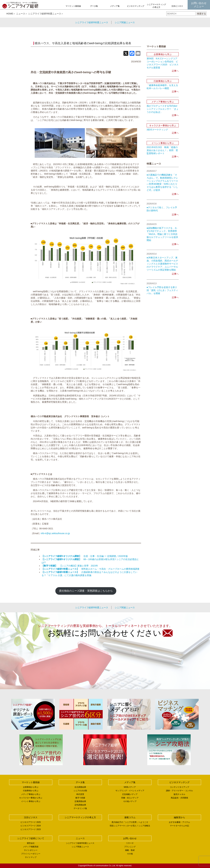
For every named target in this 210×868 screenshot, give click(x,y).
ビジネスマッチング (136, 6)
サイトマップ (31, 857)
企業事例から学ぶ (31, 787)
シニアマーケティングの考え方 (156, 6)
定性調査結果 (80, 805)
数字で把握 (80, 798)
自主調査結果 (80, 787)
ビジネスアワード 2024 (31, 826)
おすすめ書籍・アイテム (179, 822)
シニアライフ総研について (31, 838)
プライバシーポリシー (31, 854)
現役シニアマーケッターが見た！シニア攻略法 (130, 826)
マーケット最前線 (73, 6)
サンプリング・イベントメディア (130, 791)
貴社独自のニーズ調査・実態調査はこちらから (86, 591)
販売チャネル (179, 794)
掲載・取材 (130, 850)
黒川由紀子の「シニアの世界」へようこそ (130, 822)
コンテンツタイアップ (179, 787)
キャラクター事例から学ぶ (31, 798)
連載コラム (130, 817)
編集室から (179, 817)
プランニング (130, 847)
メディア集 (115, 6)
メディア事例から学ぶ (31, 794)
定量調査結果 (80, 801)
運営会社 (31, 843)
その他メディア (130, 801)
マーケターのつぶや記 (179, 826)
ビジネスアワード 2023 (31, 829)
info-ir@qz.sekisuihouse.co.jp (55, 533)
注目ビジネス (177, 6)
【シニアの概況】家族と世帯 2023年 (70, 566)
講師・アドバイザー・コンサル (179, 791)
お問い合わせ (130, 838)
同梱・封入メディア (130, 798)
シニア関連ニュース (125, 22)
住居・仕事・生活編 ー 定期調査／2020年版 (85, 556)
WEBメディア (130, 787)
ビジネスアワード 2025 (31, 822)
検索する (202, 14)
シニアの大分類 (80, 791)
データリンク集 (80, 808)
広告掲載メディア (130, 794)
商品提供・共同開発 (179, 798)
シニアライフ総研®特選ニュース (45, 14)
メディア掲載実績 (31, 847)
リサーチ (130, 843)
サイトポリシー (31, 850)
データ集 (94, 6)
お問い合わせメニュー (199, 5)
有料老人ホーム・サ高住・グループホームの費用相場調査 (91, 569)
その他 (130, 854)
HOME (10, 14)
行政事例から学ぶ (31, 791)
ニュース (21, 14)
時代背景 (80, 794)
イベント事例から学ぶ (31, 801)
